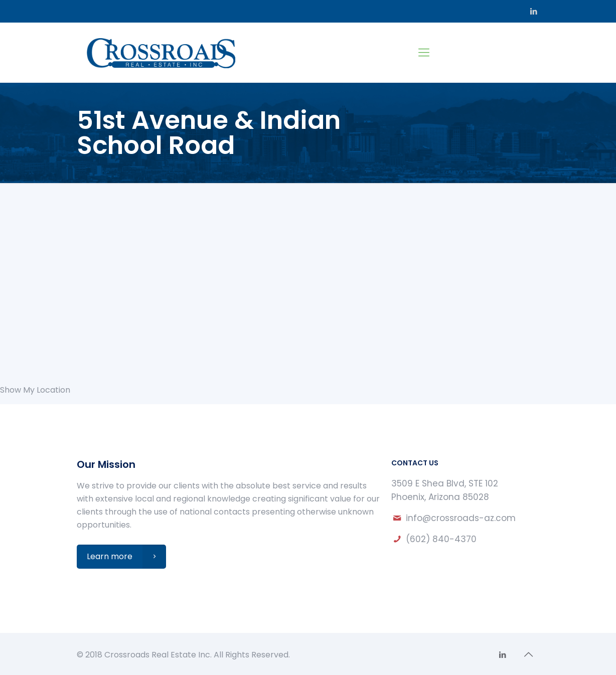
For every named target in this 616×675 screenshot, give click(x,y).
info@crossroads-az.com (461, 518)
